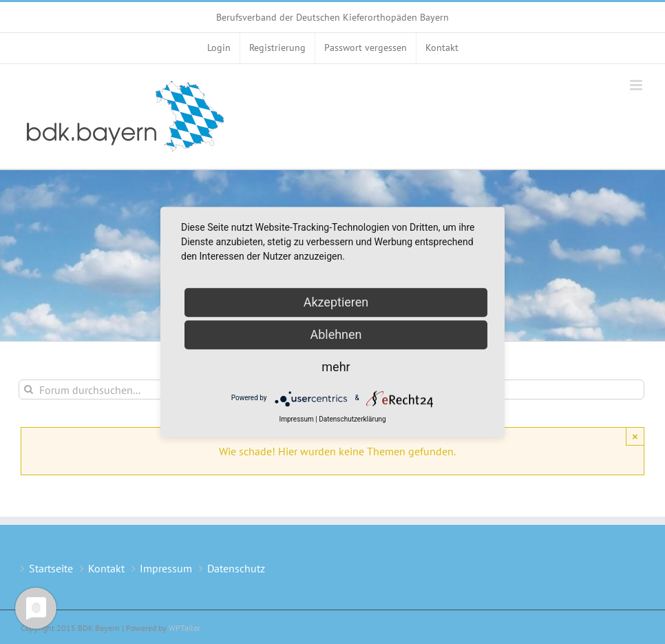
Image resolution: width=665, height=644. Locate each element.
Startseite (51, 568)
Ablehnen (336, 334)
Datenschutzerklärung (352, 419)
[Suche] (29, 389)
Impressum (166, 568)
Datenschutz (236, 568)
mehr (336, 367)
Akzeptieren (336, 302)
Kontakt (106, 568)
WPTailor (184, 628)
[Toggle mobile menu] (637, 85)
